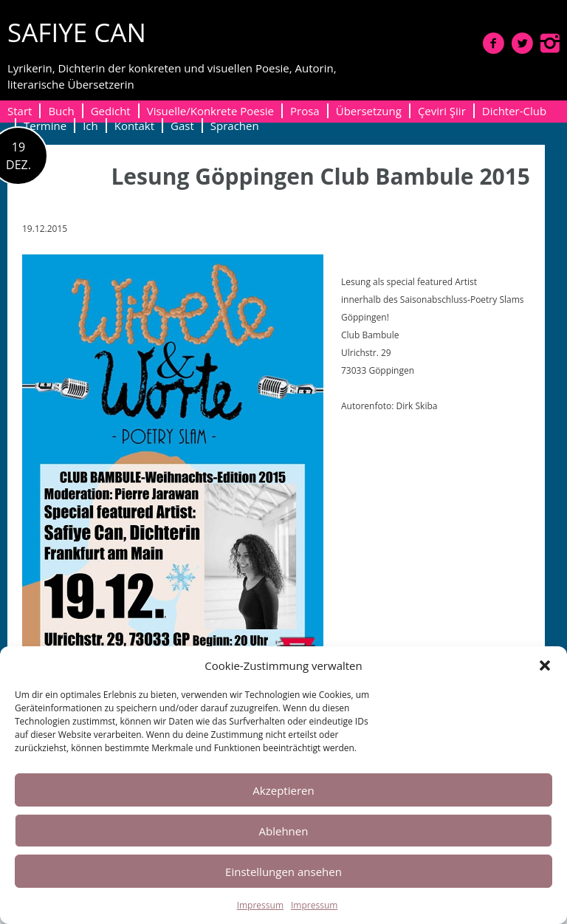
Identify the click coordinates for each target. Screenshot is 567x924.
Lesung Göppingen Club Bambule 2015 (320, 176)
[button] (545, 665)
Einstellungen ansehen (283, 872)
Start (20, 111)
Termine (45, 126)
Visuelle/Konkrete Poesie (210, 111)
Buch (61, 111)
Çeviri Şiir (442, 111)
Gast (182, 126)
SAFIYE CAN (77, 32)
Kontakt (134, 126)
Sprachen (235, 126)
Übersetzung (369, 111)
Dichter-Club (514, 111)
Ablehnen (284, 831)
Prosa (305, 111)
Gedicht (111, 111)
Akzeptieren (283, 790)
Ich (90, 126)
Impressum (260, 905)
